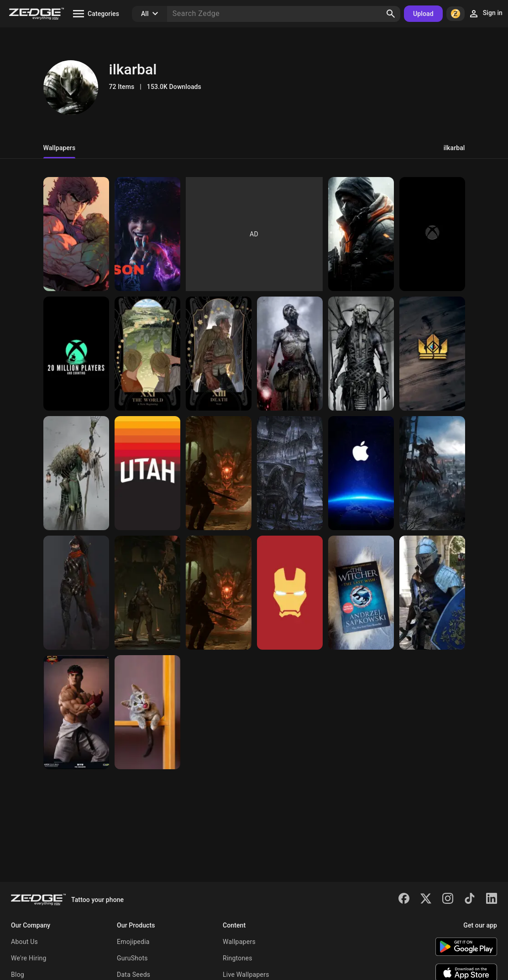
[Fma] (147, 354)
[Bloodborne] (432, 473)
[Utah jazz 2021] (147, 473)
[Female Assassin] (76, 593)
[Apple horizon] (361, 473)
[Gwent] (432, 354)
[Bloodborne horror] (290, 473)
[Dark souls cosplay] (432, 593)
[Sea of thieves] (76, 354)
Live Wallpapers (246, 975)
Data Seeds (134, 975)
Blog (18, 975)
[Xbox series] (432, 234)
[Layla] (147, 234)
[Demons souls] (219, 473)
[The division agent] (361, 234)
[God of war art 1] (76, 473)
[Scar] (219, 354)
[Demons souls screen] (147, 593)
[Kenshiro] (76, 234)
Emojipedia (133, 942)
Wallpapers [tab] (60, 148)
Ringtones (238, 958)
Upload (423, 14)
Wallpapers (239, 942)
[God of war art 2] (290, 354)
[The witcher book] (361, 593)
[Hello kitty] (147, 712)
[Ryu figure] (76, 712)
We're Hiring (29, 958)
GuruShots (132, 958)
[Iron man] (290, 593)
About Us (24, 942)
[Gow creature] (361, 354)
